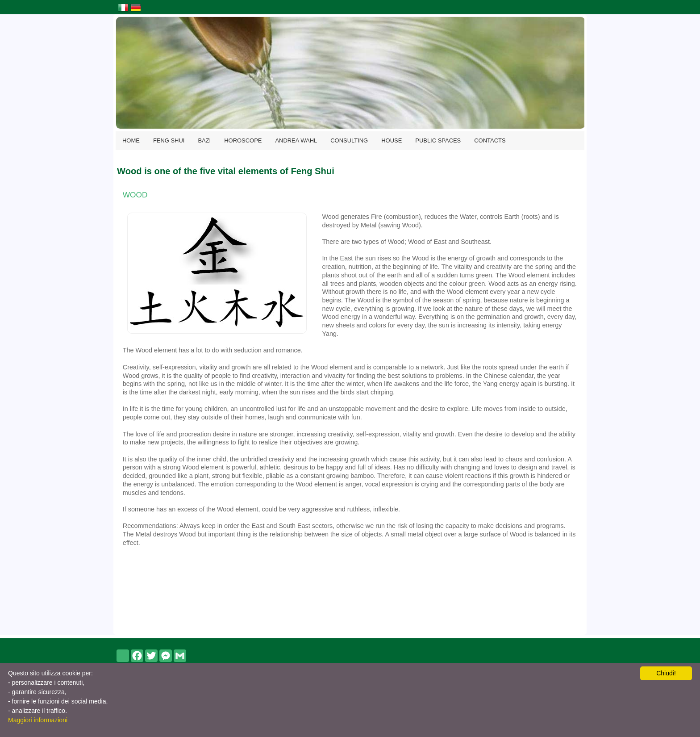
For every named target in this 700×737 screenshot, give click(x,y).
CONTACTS (490, 140)
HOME (131, 140)
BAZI (204, 140)
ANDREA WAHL (296, 140)
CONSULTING (349, 140)
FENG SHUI (169, 140)
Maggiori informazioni (38, 720)
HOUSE (392, 140)
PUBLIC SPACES (438, 140)
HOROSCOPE (243, 140)
